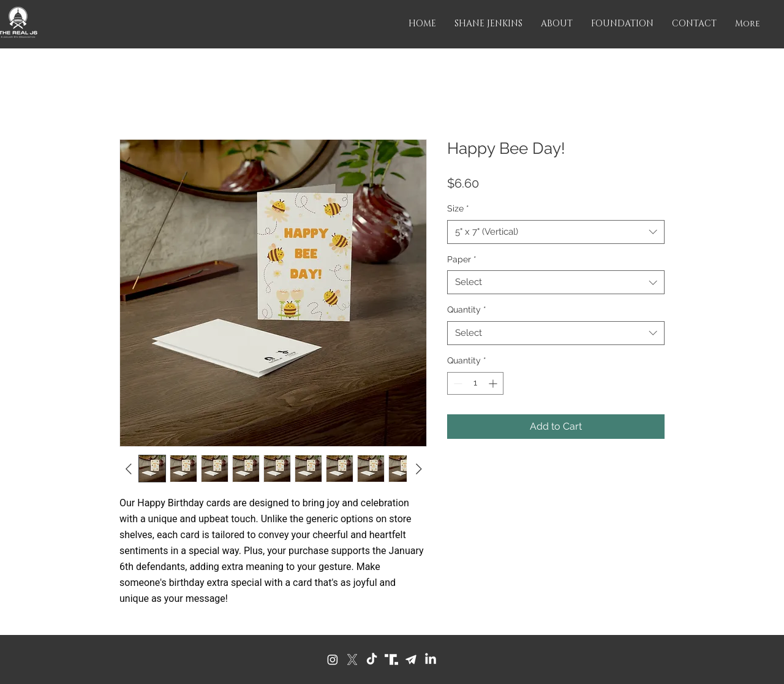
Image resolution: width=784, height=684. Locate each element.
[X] (352, 659)
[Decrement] (457, 383)
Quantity (467, 310)
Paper (462, 259)
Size (458, 208)
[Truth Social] (391, 659)
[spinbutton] (475, 383)
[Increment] (494, 383)
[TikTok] (372, 659)
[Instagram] (333, 659)
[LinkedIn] (431, 659)
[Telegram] (411, 659)
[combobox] (556, 232)
